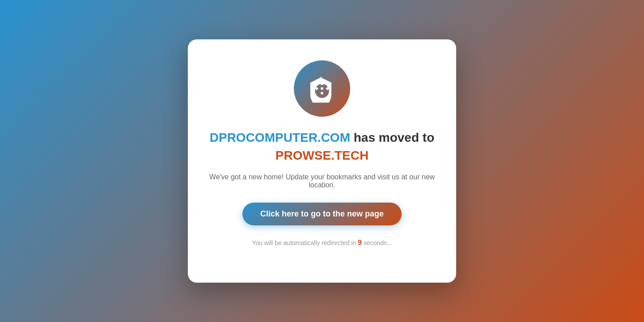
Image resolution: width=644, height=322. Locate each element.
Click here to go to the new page (322, 212)
